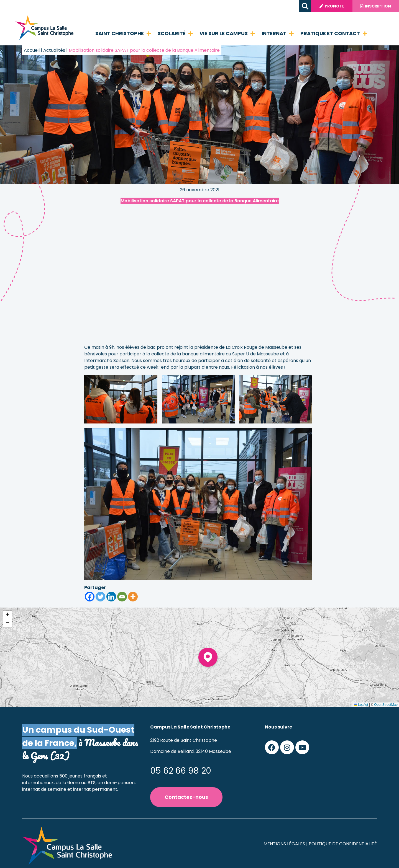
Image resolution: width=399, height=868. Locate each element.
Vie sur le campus (227, 33)
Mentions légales (284, 844)
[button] (304, 6)
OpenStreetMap (386, 705)
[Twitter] (100, 597)
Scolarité (175, 33)
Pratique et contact (334, 33)
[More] (133, 597)
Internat (278, 33)
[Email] (122, 597)
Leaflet (361, 705)
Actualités (54, 50)
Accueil (32, 50)
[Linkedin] (111, 597)
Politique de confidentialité (343, 844)
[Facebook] (90, 597)
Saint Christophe (123, 33)
